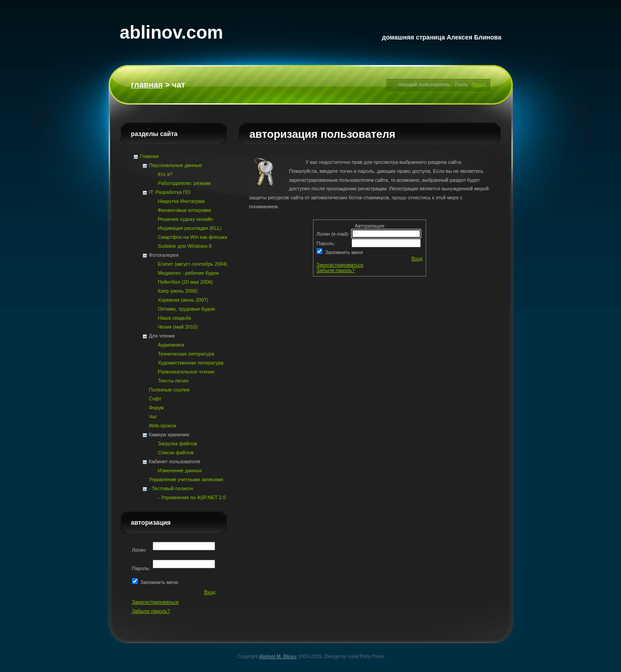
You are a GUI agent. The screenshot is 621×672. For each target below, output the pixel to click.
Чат (153, 417)
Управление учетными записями (186, 479)
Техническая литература (186, 354)
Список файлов (176, 452)
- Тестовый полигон (171, 488)
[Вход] (479, 84)
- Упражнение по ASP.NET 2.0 (192, 497)
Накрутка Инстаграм (181, 201)
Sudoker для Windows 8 (185, 246)
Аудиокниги (171, 345)
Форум (156, 408)
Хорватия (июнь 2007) (183, 300)
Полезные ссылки (170, 390)
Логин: (140, 550)
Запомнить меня (343, 252)
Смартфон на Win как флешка (193, 237)
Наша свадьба (175, 318)
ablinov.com (172, 32)
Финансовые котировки (185, 210)
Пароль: (326, 243)
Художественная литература (191, 363)
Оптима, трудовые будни (187, 309)
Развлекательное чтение (186, 372)
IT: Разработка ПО (170, 192)
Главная (147, 85)
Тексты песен (173, 381)
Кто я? (165, 174)
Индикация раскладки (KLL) (190, 228)
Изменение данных (180, 470)
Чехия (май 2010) (178, 327)
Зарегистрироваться (340, 265)
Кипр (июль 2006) (178, 291)
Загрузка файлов (178, 444)
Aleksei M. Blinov (278, 656)
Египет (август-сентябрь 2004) (193, 264)
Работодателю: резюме (185, 183)
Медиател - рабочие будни (189, 273)
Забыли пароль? (336, 270)
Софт (155, 399)
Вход (417, 259)
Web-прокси (163, 426)
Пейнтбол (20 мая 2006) (186, 282)
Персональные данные (176, 165)
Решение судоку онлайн (186, 219)
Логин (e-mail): (334, 234)
